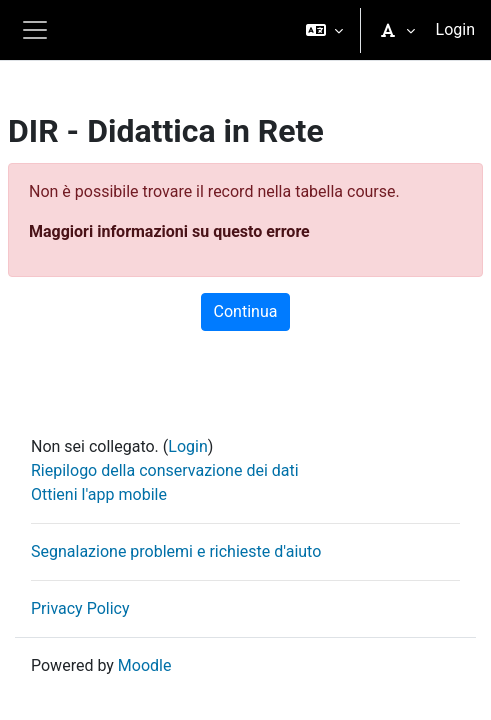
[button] (324, 30)
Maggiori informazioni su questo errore (169, 231)
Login (455, 29)
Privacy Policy (80, 608)
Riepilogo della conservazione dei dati (165, 470)
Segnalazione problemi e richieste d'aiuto (176, 551)
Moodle (145, 665)
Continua (246, 311)
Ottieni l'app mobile (99, 494)
